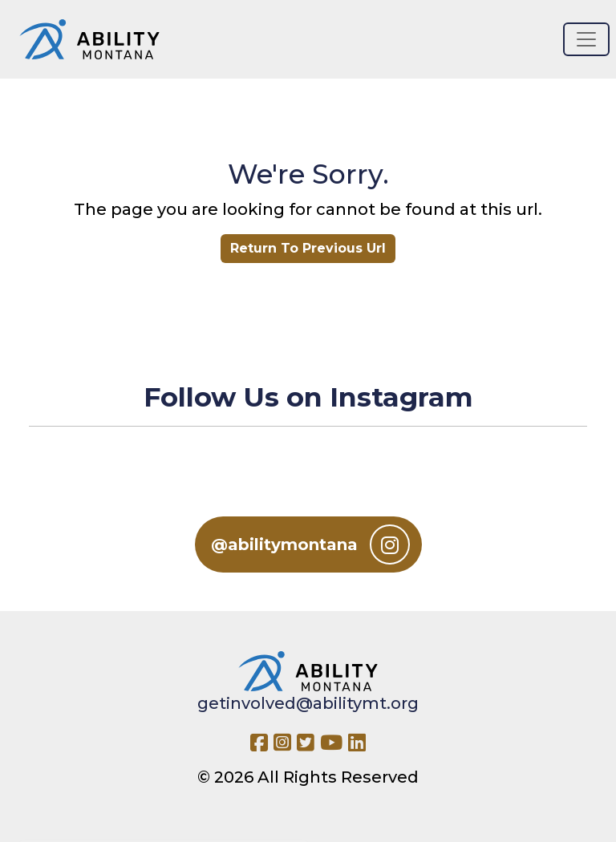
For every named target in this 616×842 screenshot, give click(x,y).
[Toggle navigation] (586, 39)
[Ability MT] (89, 39)
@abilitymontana (310, 544)
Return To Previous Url (308, 248)
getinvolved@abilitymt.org (308, 703)
